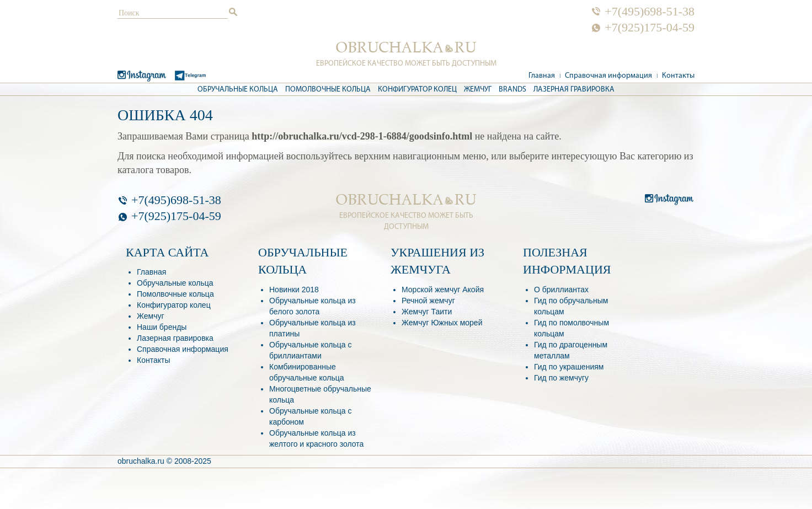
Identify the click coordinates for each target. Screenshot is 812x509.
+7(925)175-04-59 (650, 28)
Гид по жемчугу (561, 378)
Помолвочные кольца (328, 90)
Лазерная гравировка (574, 90)
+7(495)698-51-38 (650, 12)
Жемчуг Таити (427, 312)
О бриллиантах (561, 290)
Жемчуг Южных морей (442, 323)
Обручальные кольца (238, 90)
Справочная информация (608, 76)
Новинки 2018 (294, 290)
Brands (512, 90)
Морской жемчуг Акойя (443, 290)
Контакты (678, 76)
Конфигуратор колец (417, 90)
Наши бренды (162, 327)
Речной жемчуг (428, 301)
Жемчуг (478, 90)
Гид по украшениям (569, 367)
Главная (542, 76)
